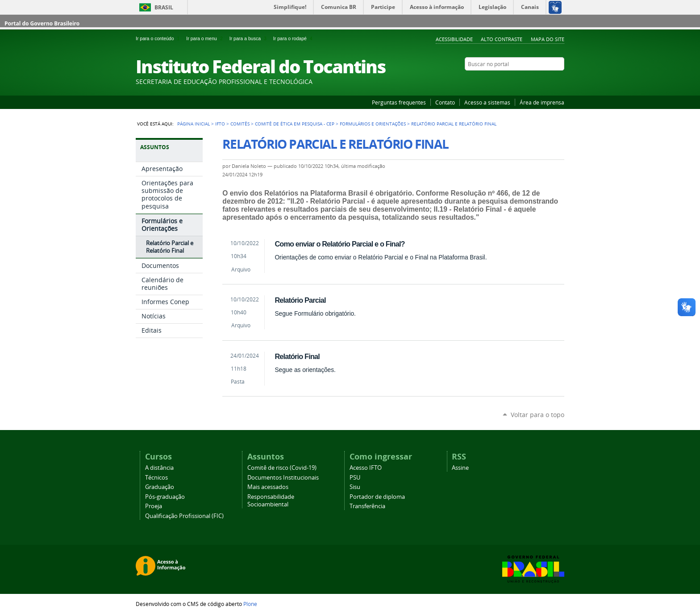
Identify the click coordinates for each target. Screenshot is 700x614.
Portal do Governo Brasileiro (42, 23)
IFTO (220, 124)
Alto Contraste (502, 39)
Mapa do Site (548, 39)
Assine (460, 468)
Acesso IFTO (366, 468)
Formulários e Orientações (373, 124)
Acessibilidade (454, 39)
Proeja (154, 506)
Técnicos (156, 478)
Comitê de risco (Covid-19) (282, 468)
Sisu (355, 487)
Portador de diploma (377, 497)
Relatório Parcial (300, 300)
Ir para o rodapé (294, 38)
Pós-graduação (165, 497)
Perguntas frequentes (399, 102)
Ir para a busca (250, 38)
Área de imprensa (542, 102)
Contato (445, 102)
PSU (355, 478)
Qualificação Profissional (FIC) (184, 516)
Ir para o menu (206, 38)
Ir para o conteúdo (159, 38)
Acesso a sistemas (487, 102)
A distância (159, 468)
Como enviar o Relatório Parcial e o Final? (340, 244)
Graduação (160, 487)
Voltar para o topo (537, 415)
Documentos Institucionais (283, 478)
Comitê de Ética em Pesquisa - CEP (295, 124)
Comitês (240, 124)
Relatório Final (297, 356)
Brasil (164, 7)
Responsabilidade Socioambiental (271, 501)
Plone (250, 604)
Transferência (367, 506)
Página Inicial (194, 124)
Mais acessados (268, 487)
